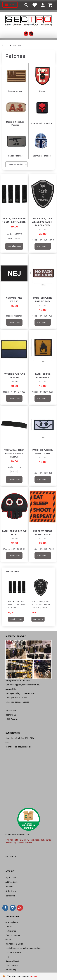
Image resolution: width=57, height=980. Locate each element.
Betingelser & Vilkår (14, 944)
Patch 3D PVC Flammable (43, 375)
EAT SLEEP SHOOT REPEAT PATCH (43, 533)
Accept (34, 976)
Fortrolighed (11, 931)
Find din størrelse (13, 952)
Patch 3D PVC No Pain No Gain (43, 299)
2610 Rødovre (12, 719)
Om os (8, 939)
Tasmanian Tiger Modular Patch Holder (14, 453)
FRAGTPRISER (12, 965)
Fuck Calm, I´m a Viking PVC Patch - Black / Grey (43, 222)
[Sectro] (28, 20)
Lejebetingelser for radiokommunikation (23, 948)
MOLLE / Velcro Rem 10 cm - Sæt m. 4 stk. (14, 220)
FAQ (7, 957)
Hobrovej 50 (11, 715)
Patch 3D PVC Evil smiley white (43, 451)
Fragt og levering (13, 935)
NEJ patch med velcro (14, 299)
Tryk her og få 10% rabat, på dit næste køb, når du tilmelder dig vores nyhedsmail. (28, 841)
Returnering (11, 969)
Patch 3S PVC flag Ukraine (14, 375)
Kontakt (9, 926)
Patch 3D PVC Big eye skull (14, 533)
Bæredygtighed (12, 961)
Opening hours (12, 922)
